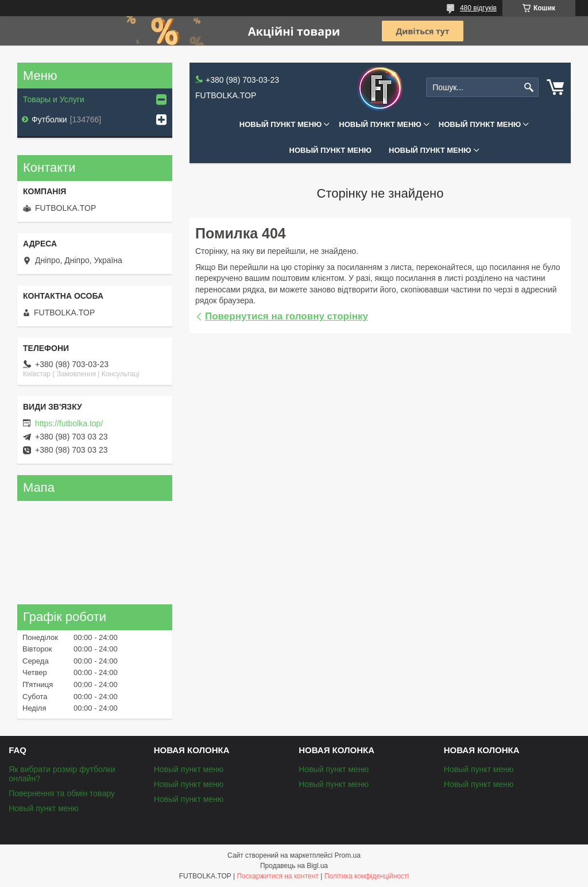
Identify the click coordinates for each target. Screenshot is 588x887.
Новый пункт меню (281, 124)
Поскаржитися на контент (277, 876)
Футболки (49, 119)
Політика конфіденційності (367, 876)
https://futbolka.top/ (69, 423)
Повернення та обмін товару (62, 793)
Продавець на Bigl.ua (294, 866)
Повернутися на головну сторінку (287, 316)
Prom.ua (348, 855)
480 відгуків (478, 8)
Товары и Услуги (54, 99)
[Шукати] (529, 88)
